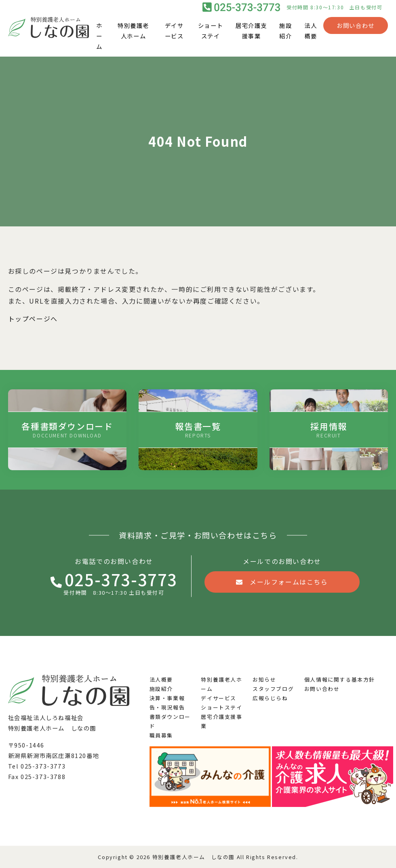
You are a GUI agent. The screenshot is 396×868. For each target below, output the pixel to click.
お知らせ (264, 679)
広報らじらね (270, 698)
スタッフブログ (273, 689)
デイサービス (174, 31)
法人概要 (311, 31)
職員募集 (161, 735)
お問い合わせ (356, 26)
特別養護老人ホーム (133, 31)
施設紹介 (285, 31)
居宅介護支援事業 (251, 31)
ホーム (99, 36)
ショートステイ (211, 31)
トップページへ (33, 319)
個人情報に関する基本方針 (340, 679)
